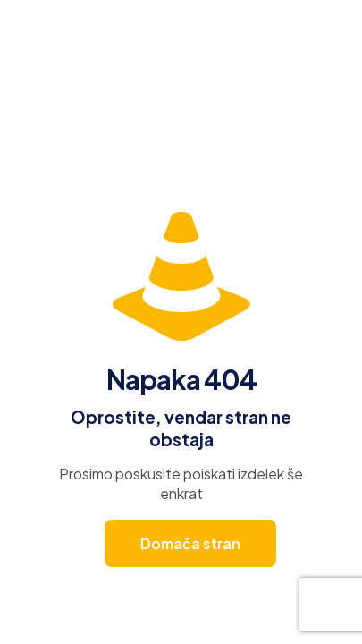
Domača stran (190, 543)
